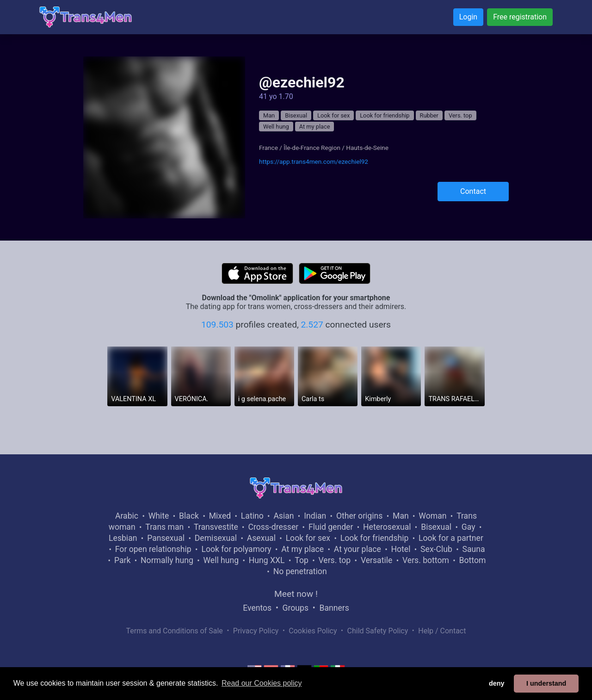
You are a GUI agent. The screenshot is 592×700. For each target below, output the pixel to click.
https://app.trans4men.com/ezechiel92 (314, 161)
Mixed (220, 516)
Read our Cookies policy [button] (262, 683)
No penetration (300, 571)
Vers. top (460, 115)
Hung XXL (267, 560)
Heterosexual (387, 527)
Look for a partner (451, 538)
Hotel (401, 549)
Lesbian (123, 538)
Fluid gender (331, 527)
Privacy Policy (256, 631)
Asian (284, 516)
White (159, 516)
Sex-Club (436, 549)
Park (122, 560)
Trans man (164, 527)
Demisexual (216, 538)
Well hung (276, 127)
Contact (473, 191)
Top (302, 560)
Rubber (429, 115)
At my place (315, 127)
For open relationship (153, 549)
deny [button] (497, 683)
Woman (432, 516)
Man (269, 115)
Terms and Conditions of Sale (175, 631)
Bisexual (296, 115)
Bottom (473, 560)
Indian (315, 516)
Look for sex (333, 115)
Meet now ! (296, 594)
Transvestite (216, 527)
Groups (296, 608)
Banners (334, 608)
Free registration (520, 17)
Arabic (127, 516)
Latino (252, 516)
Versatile (376, 560)
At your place (358, 549)
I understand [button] (546, 683)
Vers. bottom (426, 560)
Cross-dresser (273, 527)
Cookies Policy (313, 631)
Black (189, 516)
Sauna (473, 549)
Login (468, 17)
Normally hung (167, 560)
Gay (469, 527)
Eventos (257, 608)
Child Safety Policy (378, 631)
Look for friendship (385, 115)
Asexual (261, 538)
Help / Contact (442, 631)
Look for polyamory (236, 549)
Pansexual (166, 538)
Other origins (359, 516)
